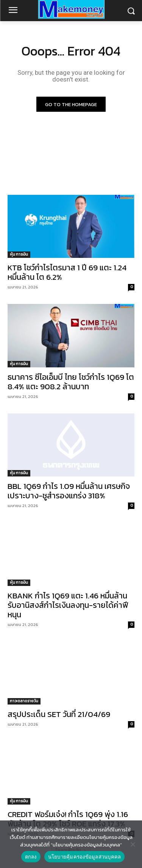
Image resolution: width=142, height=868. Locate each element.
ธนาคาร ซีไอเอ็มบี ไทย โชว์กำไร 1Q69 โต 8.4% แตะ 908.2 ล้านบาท (71, 382)
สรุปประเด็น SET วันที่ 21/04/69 (59, 714)
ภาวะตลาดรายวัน (24, 701)
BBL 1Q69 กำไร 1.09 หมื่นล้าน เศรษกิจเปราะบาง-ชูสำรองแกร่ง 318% (69, 491)
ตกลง (31, 857)
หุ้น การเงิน (19, 254)
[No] (133, 844)
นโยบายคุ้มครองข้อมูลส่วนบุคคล (85, 857)
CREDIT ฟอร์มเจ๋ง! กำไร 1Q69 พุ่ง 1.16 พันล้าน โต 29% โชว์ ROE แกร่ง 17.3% (68, 819)
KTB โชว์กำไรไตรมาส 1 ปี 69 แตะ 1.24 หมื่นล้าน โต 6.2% (67, 272)
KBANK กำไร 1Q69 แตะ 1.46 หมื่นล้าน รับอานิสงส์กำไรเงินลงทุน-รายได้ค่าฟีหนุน (68, 605)
